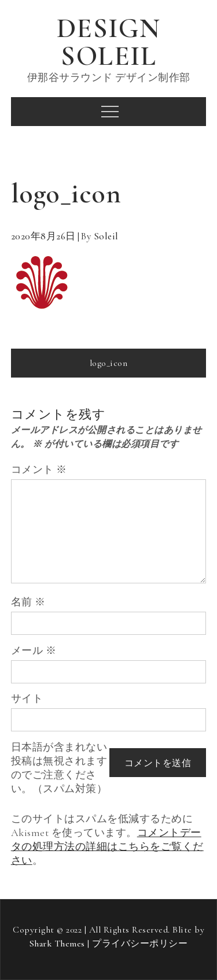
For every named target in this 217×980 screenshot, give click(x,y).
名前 (28, 602)
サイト (27, 698)
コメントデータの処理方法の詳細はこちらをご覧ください (107, 846)
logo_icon (109, 363)
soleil (106, 236)
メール (34, 650)
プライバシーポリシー (140, 944)
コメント (39, 469)
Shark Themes (59, 944)
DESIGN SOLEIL (109, 42)
